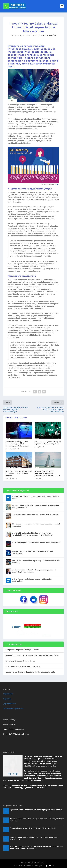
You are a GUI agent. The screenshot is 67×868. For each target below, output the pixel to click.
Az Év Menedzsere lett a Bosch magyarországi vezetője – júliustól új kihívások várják (35, 571)
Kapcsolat (7, 699)
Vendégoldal (39, 866)
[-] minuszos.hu (15, 644)
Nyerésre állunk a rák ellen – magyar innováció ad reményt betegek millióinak (36, 506)
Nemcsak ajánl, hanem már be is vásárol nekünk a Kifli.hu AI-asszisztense (36, 525)
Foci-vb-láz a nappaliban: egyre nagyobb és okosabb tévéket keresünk (36, 562)
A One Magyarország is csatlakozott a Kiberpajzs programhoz (32, 580)
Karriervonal (28, 866)
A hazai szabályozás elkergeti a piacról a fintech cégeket (48, 443)
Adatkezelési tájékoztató (13, 709)
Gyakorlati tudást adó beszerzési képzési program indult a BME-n (36, 497)
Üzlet (55, 35)
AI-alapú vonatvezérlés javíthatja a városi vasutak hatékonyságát (32, 655)
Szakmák (49, 35)
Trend (15, 866)
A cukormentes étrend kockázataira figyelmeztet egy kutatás (30, 672)
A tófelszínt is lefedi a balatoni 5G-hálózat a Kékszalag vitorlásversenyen (47, 473)
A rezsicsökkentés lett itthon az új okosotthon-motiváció (35, 515)
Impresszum (8, 694)
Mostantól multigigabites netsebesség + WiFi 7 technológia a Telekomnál (17, 444)
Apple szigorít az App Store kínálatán (20, 661)
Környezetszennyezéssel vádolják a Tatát (22, 650)
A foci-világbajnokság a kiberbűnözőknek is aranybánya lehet (37, 542)
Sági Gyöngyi (13, 774)
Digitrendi (17, 35)
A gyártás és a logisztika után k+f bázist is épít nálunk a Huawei (19, 473)
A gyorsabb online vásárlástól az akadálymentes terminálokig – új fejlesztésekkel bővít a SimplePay (32, 534)
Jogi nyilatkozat (10, 704)
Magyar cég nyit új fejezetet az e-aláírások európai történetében (33, 552)
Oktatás (42, 35)
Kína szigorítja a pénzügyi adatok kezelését (23, 666)
